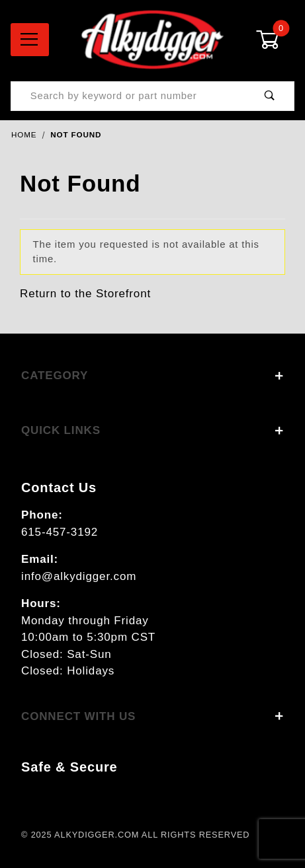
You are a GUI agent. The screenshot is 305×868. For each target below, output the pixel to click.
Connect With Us (152, 716)
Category (152, 376)
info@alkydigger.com (79, 576)
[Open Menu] (30, 40)
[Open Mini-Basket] (275, 40)
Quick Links (152, 430)
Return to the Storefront (85, 294)
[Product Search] (128, 96)
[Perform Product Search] (270, 96)
